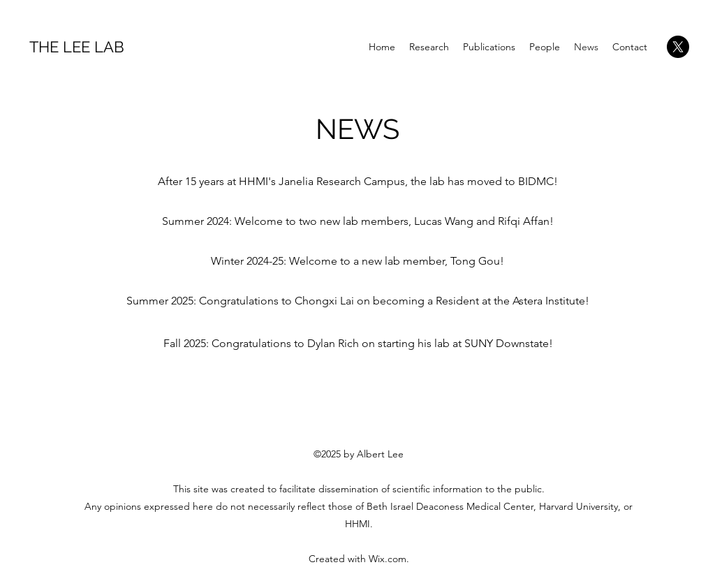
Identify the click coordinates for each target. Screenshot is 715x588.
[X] (678, 47)
